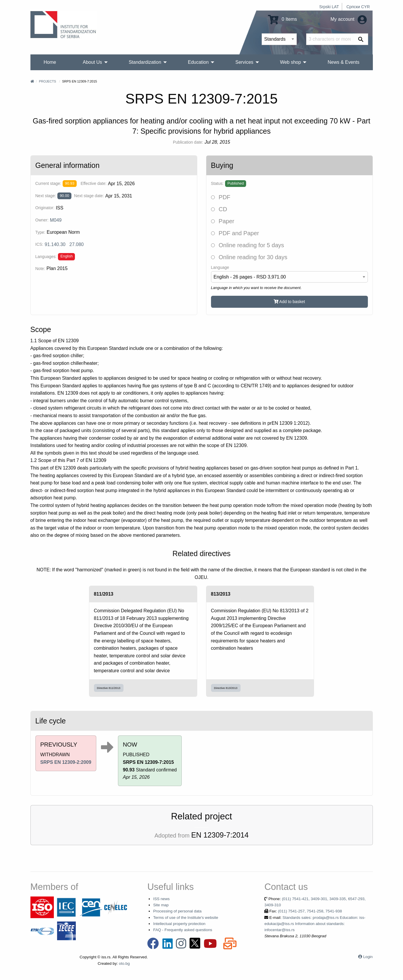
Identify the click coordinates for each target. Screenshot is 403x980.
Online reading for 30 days (249, 257)
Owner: (42, 220)
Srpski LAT (329, 7)
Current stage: (48, 183)
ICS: (39, 244)
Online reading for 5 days (248, 245)
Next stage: (46, 196)
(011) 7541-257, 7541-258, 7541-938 (310, 911)
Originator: (45, 208)
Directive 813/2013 (226, 688)
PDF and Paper (235, 233)
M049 (56, 220)
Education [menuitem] (198, 62)
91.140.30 (55, 244)
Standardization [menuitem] (145, 62)
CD (219, 209)
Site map (161, 905)
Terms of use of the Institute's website (186, 918)
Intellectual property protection (179, 924)
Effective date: (93, 183)
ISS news (161, 899)
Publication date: (188, 142)
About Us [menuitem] (92, 62)
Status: (217, 183)
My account (348, 19)
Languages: (46, 257)
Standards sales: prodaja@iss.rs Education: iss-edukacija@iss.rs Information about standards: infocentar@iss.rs (315, 924)
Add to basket (289, 302)
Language (220, 267)
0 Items (283, 19)
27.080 (77, 244)
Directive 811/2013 (109, 688)
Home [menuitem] (50, 62)
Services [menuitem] (244, 62)
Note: (40, 269)
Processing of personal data (177, 911)
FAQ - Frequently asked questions (183, 930)
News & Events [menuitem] (343, 62)
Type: (40, 232)
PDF (221, 197)
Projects (48, 81)
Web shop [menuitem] (291, 62)
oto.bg (124, 963)
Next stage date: (89, 196)
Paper (223, 221)
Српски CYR (358, 7)
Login (368, 957)
